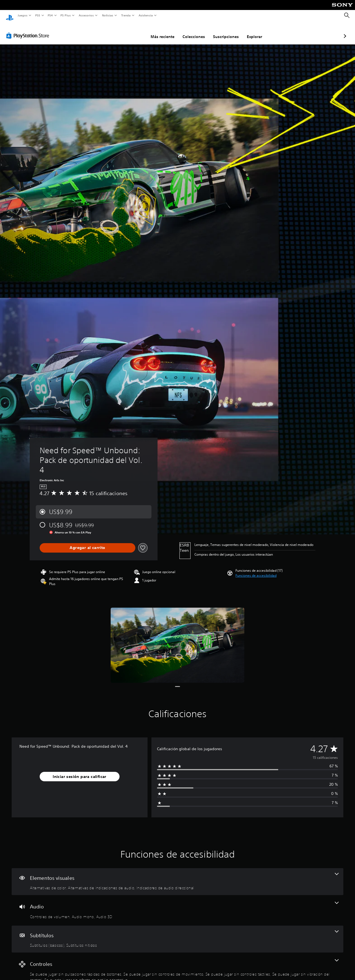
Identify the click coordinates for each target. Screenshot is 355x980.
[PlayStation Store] (29, 30)
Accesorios (86, 15)
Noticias (108, 15)
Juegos (22, 15)
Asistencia (146, 15)
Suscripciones (196, 31)
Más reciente (133, 31)
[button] (256, 570)
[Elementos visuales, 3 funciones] (177, 876)
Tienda (126, 15)
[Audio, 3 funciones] (177, 905)
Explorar (225, 31)
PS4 (50, 15)
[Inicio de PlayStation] (10, 16)
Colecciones (164, 31)
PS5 (38, 15)
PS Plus (66, 15)
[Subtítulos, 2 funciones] (177, 934)
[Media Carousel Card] (177, 640)
